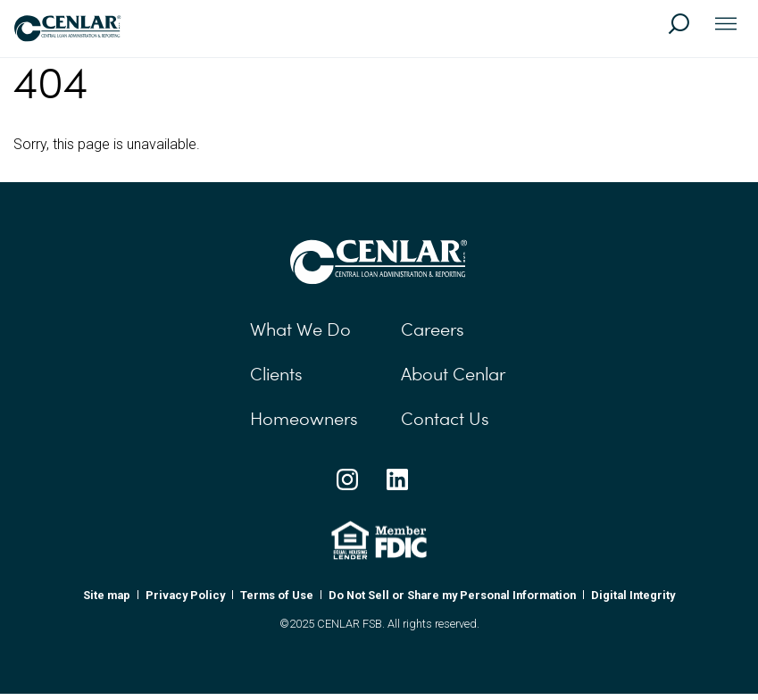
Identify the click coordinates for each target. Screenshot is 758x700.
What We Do (300, 329)
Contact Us (445, 419)
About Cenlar (453, 374)
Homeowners (304, 419)
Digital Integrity (633, 595)
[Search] (687, 32)
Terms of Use (277, 595)
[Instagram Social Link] (347, 479)
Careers (433, 329)
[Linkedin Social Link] (397, 479)
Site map (107, 595)
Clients (276, 374)
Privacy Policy (185, 595)
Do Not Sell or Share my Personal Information (452, 595)
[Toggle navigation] (726, 25)
